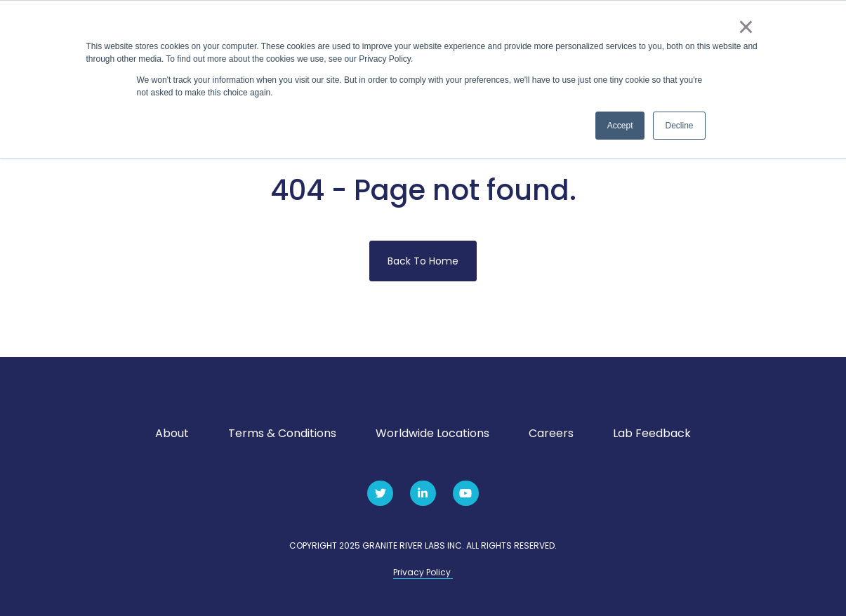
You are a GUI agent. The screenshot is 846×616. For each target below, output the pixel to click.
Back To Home (423, 261)
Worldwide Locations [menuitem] (432, 433)
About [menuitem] (172, 433)
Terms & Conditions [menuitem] (282, 433)
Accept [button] (620, 126)
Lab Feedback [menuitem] (652, 433)
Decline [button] (679, 126)
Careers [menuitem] (551, 433)
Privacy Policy (423, 572)
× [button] (746, 27)
